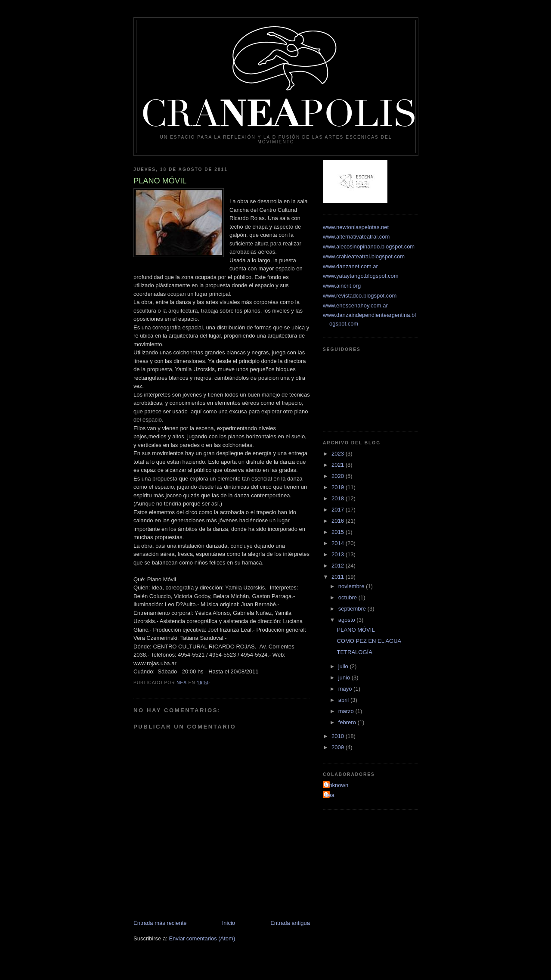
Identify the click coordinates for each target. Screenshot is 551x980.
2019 (339, 487)
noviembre (352, 586)
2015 (339, 532)
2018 (339, 498)
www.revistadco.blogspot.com (360, 296)
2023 (339, 454)
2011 (339, 577)
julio (344, 666)
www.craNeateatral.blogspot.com (364, 256)
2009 (339, 747)
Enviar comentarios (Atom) (202, 938)
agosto (348, 620)
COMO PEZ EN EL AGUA (369, 641)
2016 (339, 521)
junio (345, 678)
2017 (339, 510)
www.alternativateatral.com (356, 237)
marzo (347, 711)
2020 (339, 476)
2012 (339, 566)
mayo (346, 689)
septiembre (353, 609)
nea (330, 795)
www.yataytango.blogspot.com (361, 276)
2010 (339, 736)
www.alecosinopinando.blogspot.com (369, 247)
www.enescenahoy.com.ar (355, 305)
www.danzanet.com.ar (350, 266)
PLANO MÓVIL (356, 630)
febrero (348, 722)
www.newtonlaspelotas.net (356, 227)
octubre (348, 597)
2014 (339, 543)
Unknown (337, 785)
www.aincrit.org (342, 286)
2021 (339, 465)
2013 (339, 554)
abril (344, 700)
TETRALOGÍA (354, 652)
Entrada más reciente (160, 923)
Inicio (229, 923)
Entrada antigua (290, 923)
